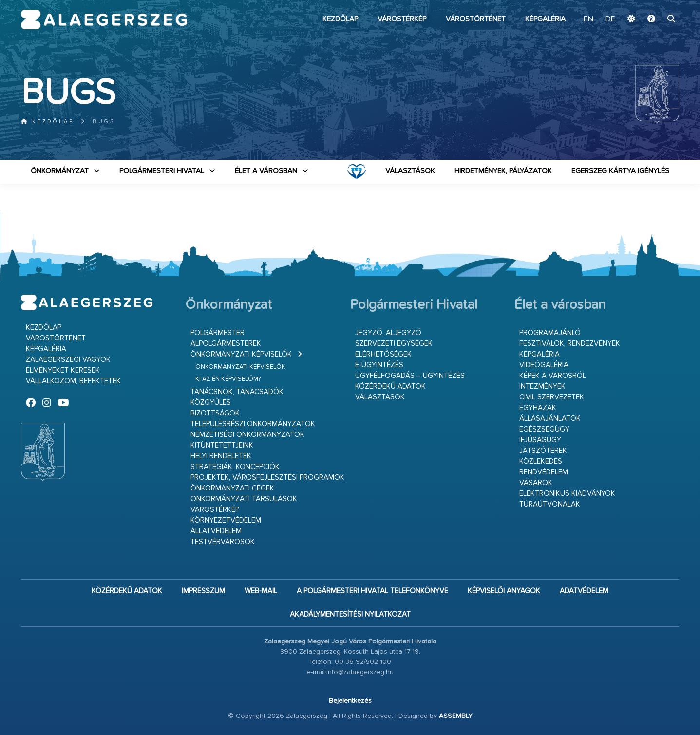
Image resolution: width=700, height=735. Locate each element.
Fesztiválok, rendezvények (570, 344)
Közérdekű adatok (390, 386)
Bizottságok (215, 413)
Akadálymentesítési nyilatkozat (350, 614)
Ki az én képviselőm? (228, 379)
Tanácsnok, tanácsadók (237, 392)
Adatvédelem (584, 591)
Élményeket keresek (63, 370)
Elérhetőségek (383, 354)
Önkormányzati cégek (232, 488)
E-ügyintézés (379, 365)
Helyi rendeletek (221, 456)
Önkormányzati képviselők (241, 354)
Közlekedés (541, 462)
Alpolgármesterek (226, 344)
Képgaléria (545, 19)
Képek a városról (553, 376)
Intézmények (542, 386)
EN (588, 19)
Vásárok (536, 483)
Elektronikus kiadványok (567, 494)
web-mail (261, 591)
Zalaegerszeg (104, 19)
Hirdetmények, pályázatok (503, 171)
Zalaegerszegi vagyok (68, 360)
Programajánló (550, 333)
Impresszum (203, 591)
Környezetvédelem (226, 520)
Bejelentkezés (350, 701)
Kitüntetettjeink (222, 445)
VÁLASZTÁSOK (410, 171)
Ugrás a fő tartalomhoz (655, 4)
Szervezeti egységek (394, 344)
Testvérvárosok (223, 542)
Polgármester (218, 333)
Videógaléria (544, 365)
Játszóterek (543, 451)
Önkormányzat (60, 171)
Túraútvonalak (550, 504)
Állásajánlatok (550, 419)
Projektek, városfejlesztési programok (267, 478)
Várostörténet (476, 19)
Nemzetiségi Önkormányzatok (247, 435)
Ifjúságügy (540, 440)
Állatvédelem (216, 531)
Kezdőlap (340, 19)
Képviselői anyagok (504, 591)
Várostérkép (402, 19)
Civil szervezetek (552, 397)
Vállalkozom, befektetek (73, 381)
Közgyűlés (211, 403)
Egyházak (538, 408)
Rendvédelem (544, 472)
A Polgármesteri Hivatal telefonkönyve (372, 591)
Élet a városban (266, 171)
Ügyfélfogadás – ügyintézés (410, 376)
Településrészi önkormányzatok (253, 424)
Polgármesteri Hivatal (162, 171)
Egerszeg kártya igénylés (620, 171)
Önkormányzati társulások (244, 499)
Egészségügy (544, 429)
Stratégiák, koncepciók (235, 467)
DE (610, 19)
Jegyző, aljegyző (388, 333)
